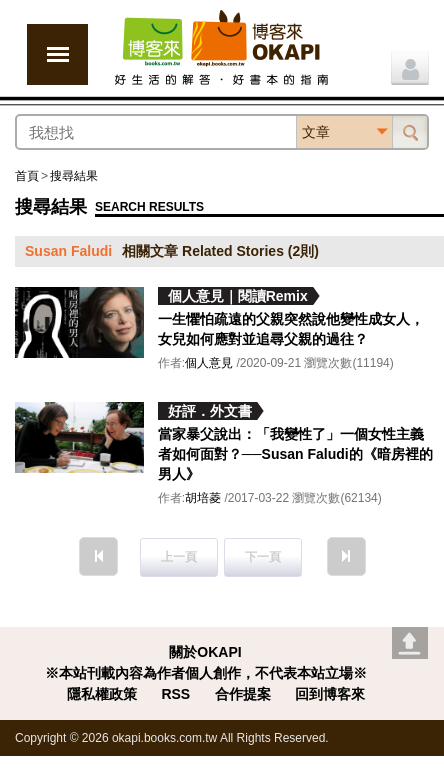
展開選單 (57, 54)
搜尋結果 (74, 176)
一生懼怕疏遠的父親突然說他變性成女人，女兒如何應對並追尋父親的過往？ (291, 329)
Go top (410, 643)
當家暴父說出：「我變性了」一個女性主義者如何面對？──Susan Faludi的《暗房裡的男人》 (295, 454)
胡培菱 (203, 498)
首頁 (27, 176)
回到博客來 (330, 694)
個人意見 (209, 363)
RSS (175, 694)
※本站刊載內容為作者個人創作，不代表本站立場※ (206, 673)
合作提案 (243, 694)
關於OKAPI (205, 652)
